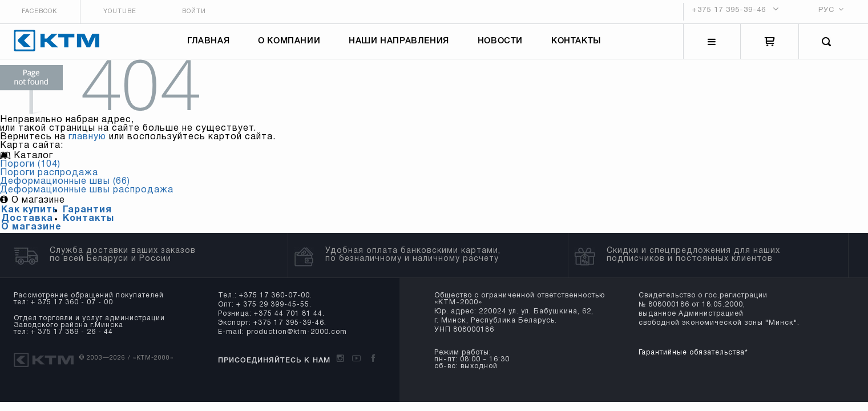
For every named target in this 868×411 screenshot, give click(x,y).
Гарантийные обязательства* (692, 358)
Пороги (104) (30, 170)
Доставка (27, 224)
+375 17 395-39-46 (735, 11)
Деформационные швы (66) (65, 187)
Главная (210, 45)
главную (87, 143)
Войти (197, 12)
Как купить (30, 216)
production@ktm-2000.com (293, 338)
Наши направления (401, 45)
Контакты (578, 45)
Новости (501, 45)
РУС (833, 11)
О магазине (31, 233)
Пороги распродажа (49, 179)
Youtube (118, 12)
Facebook (33, 12)
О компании (291, 45)
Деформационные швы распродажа (87, 196)
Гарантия (87, 216)
